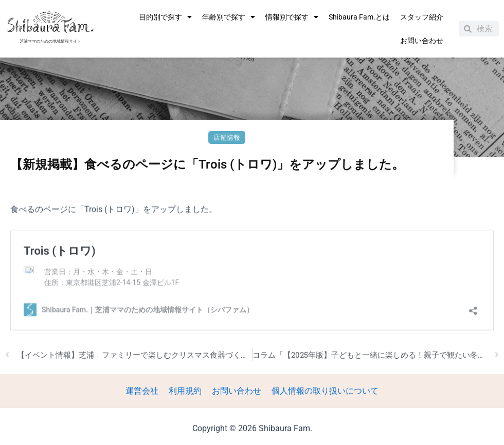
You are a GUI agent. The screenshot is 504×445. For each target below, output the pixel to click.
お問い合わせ (422, 41)
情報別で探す (292, 17)
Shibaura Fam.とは (359, 17)
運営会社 (145, 391)
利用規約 (186, 391)
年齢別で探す (229, 17)
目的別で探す (165, 17)
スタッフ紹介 (422, 17)
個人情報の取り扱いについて (322, 391)
